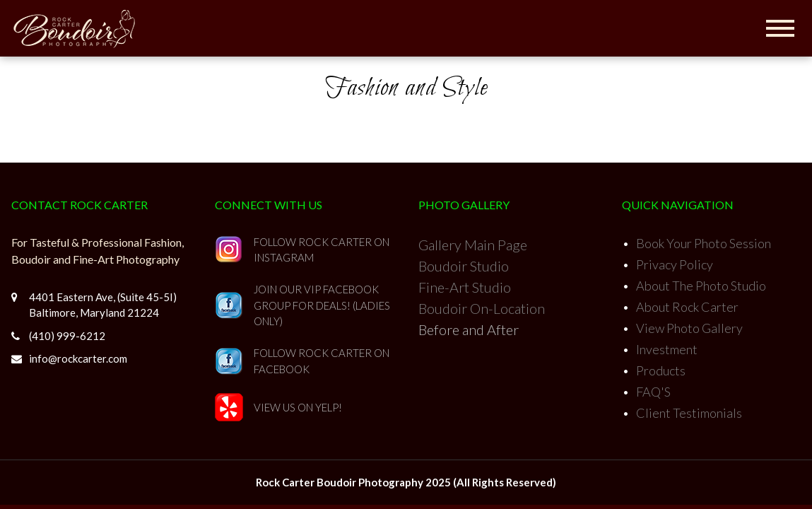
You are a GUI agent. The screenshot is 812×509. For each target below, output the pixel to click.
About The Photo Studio (701, 286)
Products (661, 370)
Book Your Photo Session (704, 243)
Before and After (469, 329)
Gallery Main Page (473, 245)
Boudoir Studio (464, 266)
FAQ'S (653, 392)
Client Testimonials (689, 413)
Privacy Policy (675, 264)
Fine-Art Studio (465, 287)
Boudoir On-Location (482, 308)
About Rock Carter (687, 307)
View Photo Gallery (689, 328)
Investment (667, 349)
